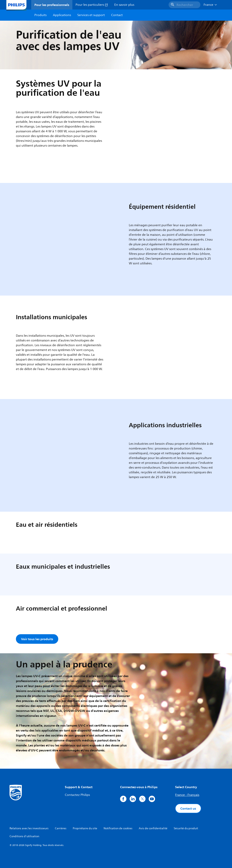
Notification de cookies (118, 828)
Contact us (188, 808)
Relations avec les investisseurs (29, 828)
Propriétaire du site (85, 828)
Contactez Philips (77, 795)
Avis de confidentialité (153, 828)
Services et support (91, 15)
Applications (62, 15)
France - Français (187, 795)
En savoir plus (124, 5)
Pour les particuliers (92, 5)
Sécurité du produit (186, 828)
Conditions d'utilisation (24, 836)
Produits (40, 15)
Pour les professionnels (52, 5)
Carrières (61, 828)
